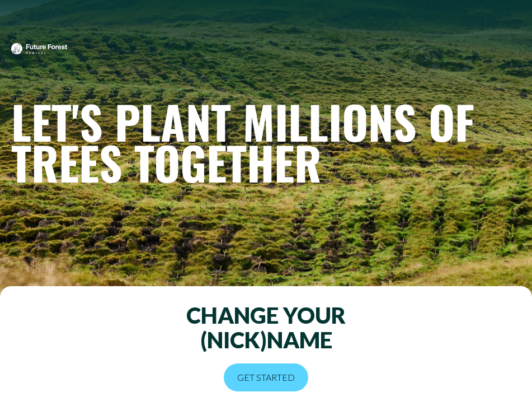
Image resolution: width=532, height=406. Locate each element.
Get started (266, 377)
